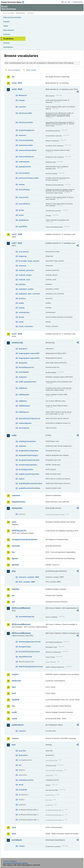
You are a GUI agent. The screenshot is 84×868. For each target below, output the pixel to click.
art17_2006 (17, 234)
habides (16, 589)
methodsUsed (24, 162)
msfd (14, 712)
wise (14, 834)
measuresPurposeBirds (28, 150)
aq (13, 77)
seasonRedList (24, 204)
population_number (26, 289)
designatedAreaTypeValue (29, 451)
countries (22, 107)
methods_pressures (26, 270)
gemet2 (15, 565)
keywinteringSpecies (27, 130)
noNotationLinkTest (26, 780)
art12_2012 (17, 83)
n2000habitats (24, 395)
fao (13, 552)
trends (21, 215)
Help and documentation (12, 17)
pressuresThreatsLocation (29, 178)
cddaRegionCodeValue (27, 441)
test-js (21, 785)
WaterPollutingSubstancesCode (31, 667)
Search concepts (31, 70)
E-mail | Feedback (10, 861)
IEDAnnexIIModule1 (21, 608)
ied (13, 602)
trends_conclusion (26, 326)
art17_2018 (17, 334)
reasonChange (24, 190)
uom (14, 827)
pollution (22, 284)
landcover (17, 681)
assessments (24, 252)
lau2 (14, 693)
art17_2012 (17, 243)
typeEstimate (24, 220)
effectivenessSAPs (26, 122)
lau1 (14, 687)
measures (22, 135)
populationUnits (25, 167)
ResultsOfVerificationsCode (29, 652)
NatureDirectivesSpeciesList (29, 418)
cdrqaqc (22, 100)
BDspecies (23, 95)
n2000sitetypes (24, 406)
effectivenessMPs (25, 113)
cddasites (22, 446)
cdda (14, 435)
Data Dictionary (21, 13)
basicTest (22, 751)
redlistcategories (25, 423)
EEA (13, 2)
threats (21, 210)
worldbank (17, 840)
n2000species (24, 412)
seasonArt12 (23, 197)
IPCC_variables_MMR (27, 582)
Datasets (7, 22)
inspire (15, 674)
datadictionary (19, 502)
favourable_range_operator (29, 261)
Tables (6, 26)
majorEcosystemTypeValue (29, 474)
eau (20, 765)
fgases (15, 558)
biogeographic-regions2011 (29, 358)
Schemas (7, 34)
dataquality (23, 363)
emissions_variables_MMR (29, 577)
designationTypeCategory (28, 455)
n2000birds (23, 388)
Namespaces (8, 47)
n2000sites (23, 401)
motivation (23, 377)
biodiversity (17, 343)
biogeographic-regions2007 (29, 353)
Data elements (9, 30)
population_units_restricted (29, 294)
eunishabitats (24, 372)
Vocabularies (8, 39)
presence (22, 298)
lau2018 (16, 700)
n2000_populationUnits (27, 382)
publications (18, 725)
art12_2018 (17, 89)
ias (13, 595)
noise (14, 719)
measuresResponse (26, 157)
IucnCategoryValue (26, 469)
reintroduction (24, 312)
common (16, 495)
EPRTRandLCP (19, 531)
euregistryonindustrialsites (25, 539)
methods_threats (25, 275)
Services (6, 43)
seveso (15, 738)
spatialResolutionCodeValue (29, 488)
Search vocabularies (14, 70)
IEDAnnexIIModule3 (21, 624)
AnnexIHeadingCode (26, 617)
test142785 (23, 790)
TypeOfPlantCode (25, 657)
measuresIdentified (26, 140)
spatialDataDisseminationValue (30, 483)
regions (22, 479)
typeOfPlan (23, 227)
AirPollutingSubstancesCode (30, 642)
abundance (23, 349)
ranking (22, 184)
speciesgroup (24, 428)
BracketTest (23, 755)
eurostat (16, 546)
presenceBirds (24, 173)
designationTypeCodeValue (29, 460)
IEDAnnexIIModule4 (21, 633)
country (22, 846)
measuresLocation (26, 145)
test (14, 745)
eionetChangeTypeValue (28, 465)
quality (21, 303)
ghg (14, 571)
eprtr (14, 522)
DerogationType (25, 647)
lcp (13, 706)
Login (65, 2)
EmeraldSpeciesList (26, 367)
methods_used (24, 280)
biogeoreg (23, 256)
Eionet (12, 13)
